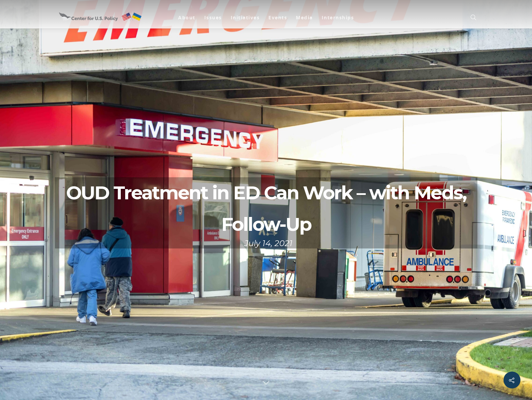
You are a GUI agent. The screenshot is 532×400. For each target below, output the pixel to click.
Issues (213, 17)
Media (304, 17)
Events (278, 17)
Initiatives (245, 17)
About (187, 17)
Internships (338, 17)
